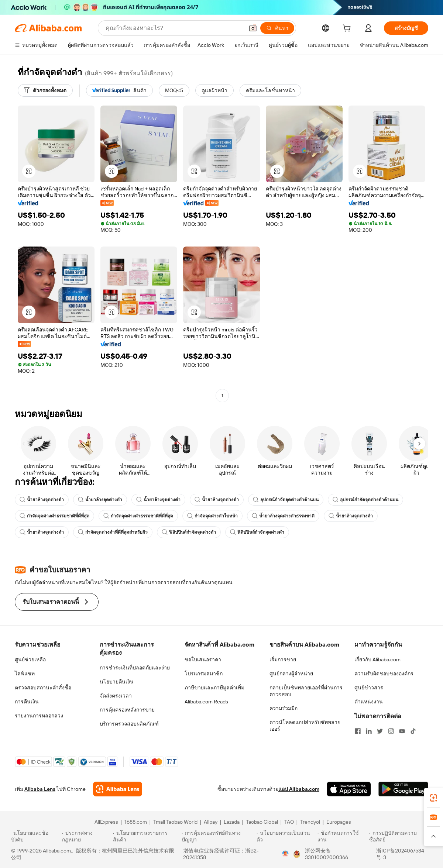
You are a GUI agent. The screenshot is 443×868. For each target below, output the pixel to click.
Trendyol (310, 822)
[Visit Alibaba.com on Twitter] (380, 731)
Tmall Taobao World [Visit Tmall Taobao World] (175, 822)
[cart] (348, 29)
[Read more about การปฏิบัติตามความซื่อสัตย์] (401, 836)
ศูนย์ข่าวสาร (369, 688)
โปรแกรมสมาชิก (204, 674)
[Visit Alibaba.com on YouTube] (402, 731)
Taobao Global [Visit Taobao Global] (262, 822)
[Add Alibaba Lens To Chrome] (118, 789)
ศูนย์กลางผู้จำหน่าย (291, 674)
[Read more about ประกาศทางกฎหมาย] (86, 836)
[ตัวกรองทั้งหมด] (45, 90)
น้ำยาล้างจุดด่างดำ (42, 500)
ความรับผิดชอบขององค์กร (384, 674)
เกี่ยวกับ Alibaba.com (377, 659)
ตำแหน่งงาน (369, 702)
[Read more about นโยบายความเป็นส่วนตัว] (286, 836)
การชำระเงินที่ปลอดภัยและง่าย (135, 668)
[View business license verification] (285, 854)
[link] (433, 798)
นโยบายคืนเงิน (117, 682)
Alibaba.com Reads (206, 702)
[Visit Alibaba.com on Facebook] (358, 731)
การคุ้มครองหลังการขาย (127, 710)
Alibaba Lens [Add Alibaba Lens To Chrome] (40, 789)
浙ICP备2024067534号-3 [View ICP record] (400, 854)
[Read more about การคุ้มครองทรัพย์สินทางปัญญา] (218, 836)
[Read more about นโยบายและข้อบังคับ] (35, 836)
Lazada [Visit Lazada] (232, 822)
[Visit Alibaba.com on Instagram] (391, 731)
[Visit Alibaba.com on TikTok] (413, 731)
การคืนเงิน (27, 702)
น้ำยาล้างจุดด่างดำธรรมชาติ (283, 516)
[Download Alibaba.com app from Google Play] (403, 789)
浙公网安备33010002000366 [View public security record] (327, 854)
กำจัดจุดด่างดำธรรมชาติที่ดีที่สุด (54, 516)
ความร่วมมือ (284, 708)
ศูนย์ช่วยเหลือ (30, 659)
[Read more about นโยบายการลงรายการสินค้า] (146, 836)
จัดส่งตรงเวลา (116, 696)
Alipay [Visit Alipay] (211, 822)
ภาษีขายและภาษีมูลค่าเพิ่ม (214, 688)
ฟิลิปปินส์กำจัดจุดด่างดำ (189, 532)
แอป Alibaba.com (299, 789)
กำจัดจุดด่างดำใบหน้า (212, 516)
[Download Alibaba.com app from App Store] (349, 789)
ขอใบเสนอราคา (203, 659)
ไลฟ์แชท (25, 674)
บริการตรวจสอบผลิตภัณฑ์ (129, 724)
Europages (339, 822)
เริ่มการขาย (283, 659)
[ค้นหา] (277, 28)
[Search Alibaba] (174, 28)
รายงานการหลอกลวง (39, 716)
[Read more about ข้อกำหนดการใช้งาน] (342, 836)
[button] (253, 28)
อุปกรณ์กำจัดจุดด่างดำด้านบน (286, 500)
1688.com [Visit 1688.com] (136, 822)
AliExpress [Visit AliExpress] (106, 822)
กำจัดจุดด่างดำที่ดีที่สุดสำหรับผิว (113, 532)
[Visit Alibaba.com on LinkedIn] (369, 731)
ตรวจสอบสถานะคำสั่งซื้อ (43, 688)
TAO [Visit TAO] (289, 822)
